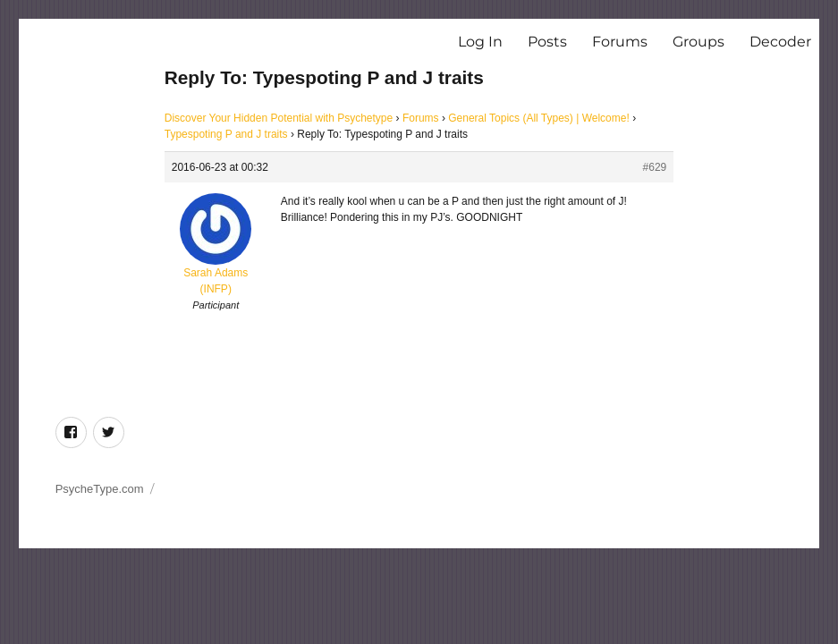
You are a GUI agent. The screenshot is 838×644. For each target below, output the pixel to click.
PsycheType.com (100, 489)
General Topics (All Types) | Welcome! (539, 118)
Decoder (780, 42)
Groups (698, 42)
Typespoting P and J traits (226, 134)
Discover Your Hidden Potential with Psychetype (279, 118)
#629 (655, 167)
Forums (620, 42)
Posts (547, 42)
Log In (480, 42)
